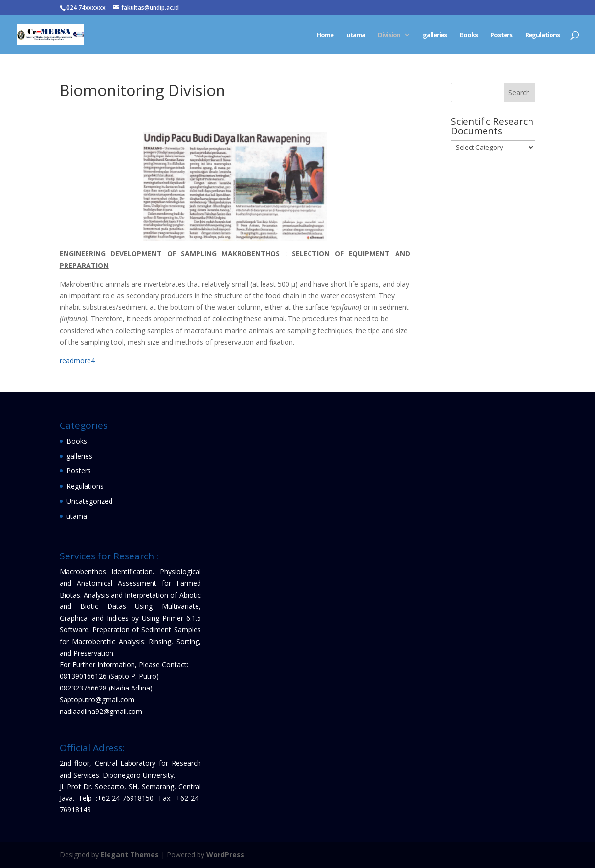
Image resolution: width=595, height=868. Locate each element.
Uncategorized (89, 501)
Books (469, 35)
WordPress (225, 855)
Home (325, 35)
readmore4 (77, 361)
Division (389, 35)
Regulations (542, 35)
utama (356, 35)
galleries (435, 35)
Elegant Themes (130, 855)
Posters (501, 35)
